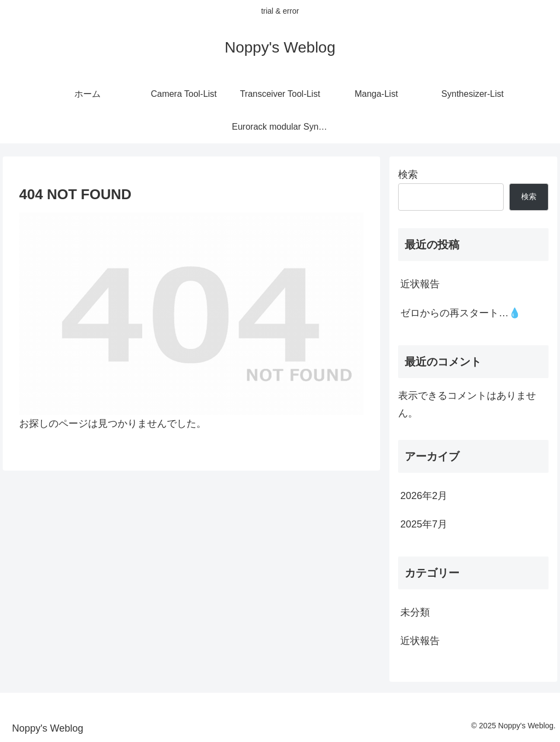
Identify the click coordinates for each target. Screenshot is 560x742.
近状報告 (420, 284)
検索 (408, 175)
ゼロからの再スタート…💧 (460, 313)
